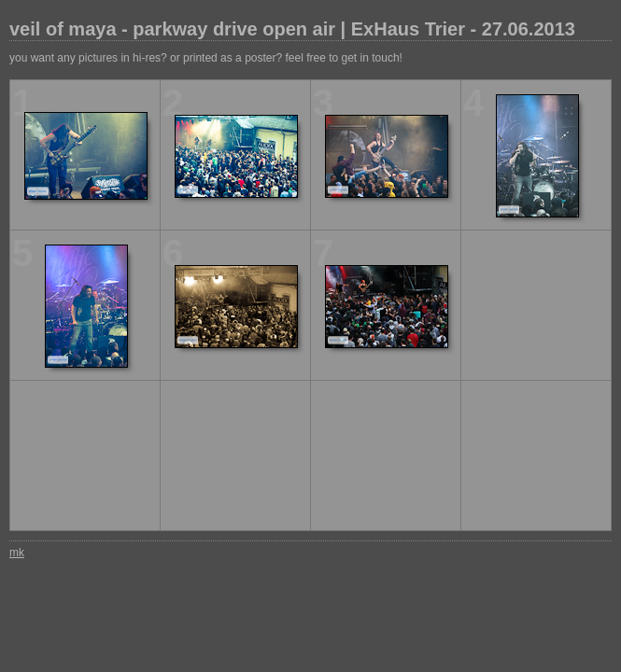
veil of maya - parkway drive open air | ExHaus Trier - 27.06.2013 (292, 29)
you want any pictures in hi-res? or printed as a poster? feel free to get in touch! (206, 58)
